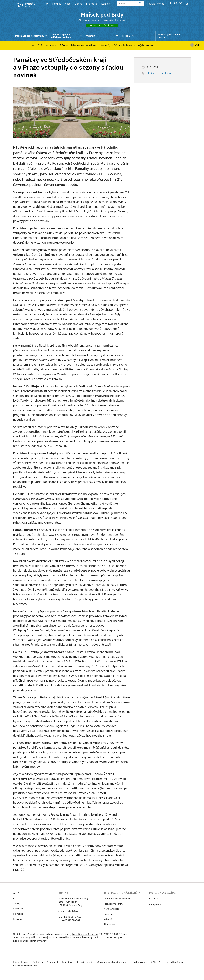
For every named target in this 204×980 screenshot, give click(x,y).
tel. (60, 918)
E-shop (78, 4)
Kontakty (17, 920)
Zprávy (16, 904)
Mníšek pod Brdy (102, 15)
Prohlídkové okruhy (114, 904)
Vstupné (108, 920)
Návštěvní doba (112, 910)
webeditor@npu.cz (22, 966)
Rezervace (109, 915)
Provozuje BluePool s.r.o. (25, 969)
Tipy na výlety (111, 925)
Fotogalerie (155, 905)
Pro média (92, 4)
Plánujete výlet (157, 4)
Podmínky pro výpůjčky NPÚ (152, 963)
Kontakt (106, 4)
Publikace (18, 909)
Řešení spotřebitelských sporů (80, 963)
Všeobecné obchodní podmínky (117, 963)
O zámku (154, 899)
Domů (16, 894)
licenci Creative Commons (85, 935)
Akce (68, 4)
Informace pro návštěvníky (117, 899)
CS (188, 4)
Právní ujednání (21, 963)
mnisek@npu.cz (74, 912)
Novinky (57, 4)
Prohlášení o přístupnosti (47, 963)
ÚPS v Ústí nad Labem (160, 74)
